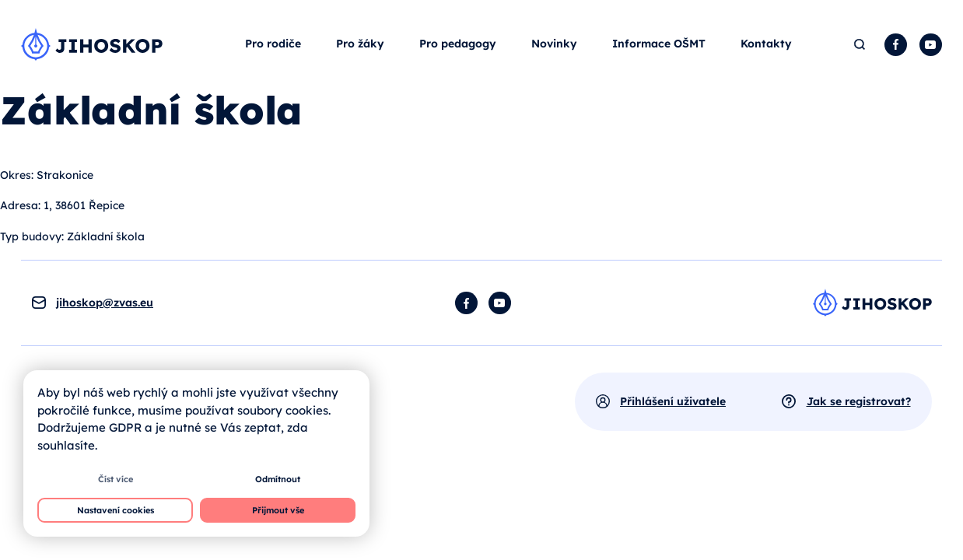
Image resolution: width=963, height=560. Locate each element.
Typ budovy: (32, 236)
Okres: (17, 175)
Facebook (896, 45)
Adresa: (20, 205)
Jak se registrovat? (859, 401)
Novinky (554, 44)
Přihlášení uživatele (673, 401)
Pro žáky (360, 44)
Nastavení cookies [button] (116, 510)
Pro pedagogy (458, 44)
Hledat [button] (860, 45)
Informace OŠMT (659, 44)
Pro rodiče (273, 44)
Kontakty (766, 44)
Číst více (116, 479)
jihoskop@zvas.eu (105, 303)
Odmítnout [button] (278, 479)
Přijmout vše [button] (278, 510)
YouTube (931, 45)
